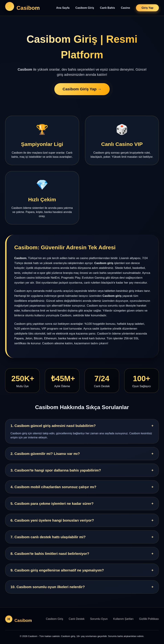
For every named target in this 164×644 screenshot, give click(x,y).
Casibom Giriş (85, 8)
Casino (125, 8)
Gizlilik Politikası (149, 619)
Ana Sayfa (63, 8)
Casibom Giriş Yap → (82, 89)
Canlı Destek (77, 619)
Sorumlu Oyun (99, 619)
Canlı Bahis (108, 8)
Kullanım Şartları (123, 619)
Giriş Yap (147, 8)
